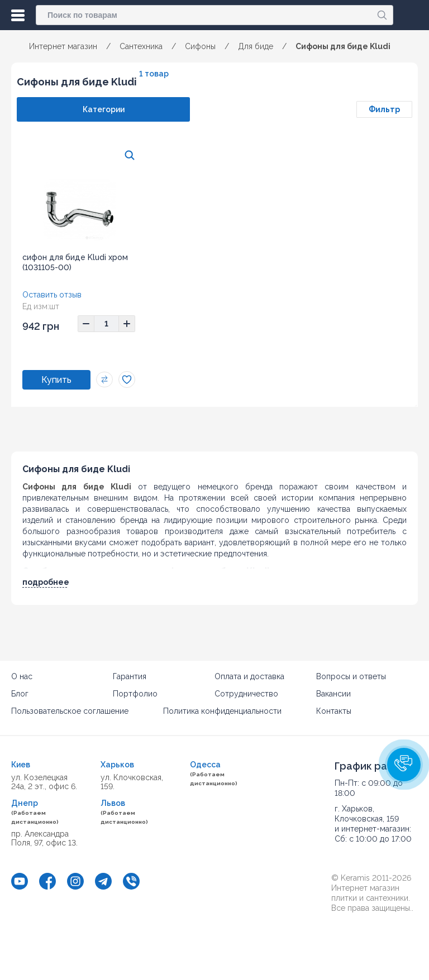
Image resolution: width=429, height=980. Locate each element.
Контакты (334, 711)
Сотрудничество (246, 694)
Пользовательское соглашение (70, 711)
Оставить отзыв (52, 295)
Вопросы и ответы (351, 676)
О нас (22, 676)
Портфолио (135, 694)
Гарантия (130, 676)
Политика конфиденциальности (222, 711)
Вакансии (333, 694)
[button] (404, 765)
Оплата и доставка (249, 676)
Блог (20, 694)
